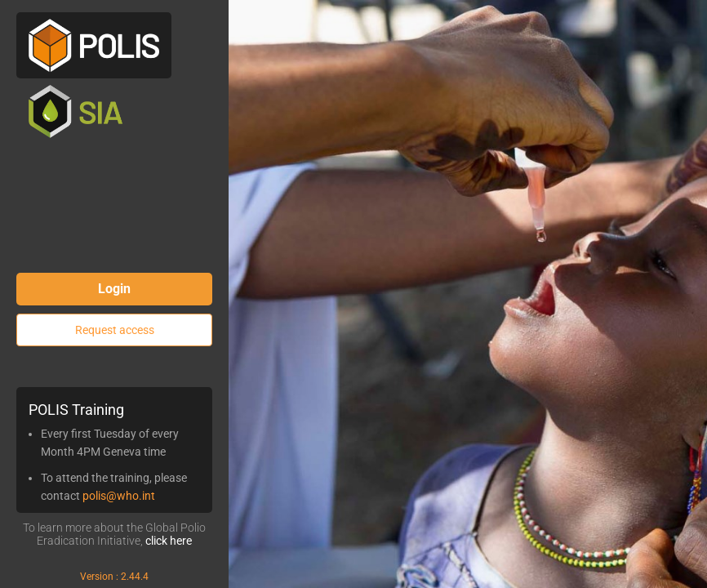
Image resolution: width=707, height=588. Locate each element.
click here (169, 541)
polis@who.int (119, 496)
